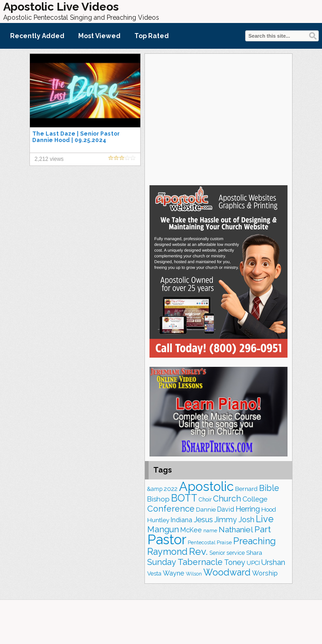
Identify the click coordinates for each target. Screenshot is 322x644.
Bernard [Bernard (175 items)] (246, 489)
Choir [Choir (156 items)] (205, 500)
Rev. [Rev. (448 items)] (198, 551)
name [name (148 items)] (210, 530)
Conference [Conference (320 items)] (171, 509)
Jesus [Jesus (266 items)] (203, 519)
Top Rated (152, 36)
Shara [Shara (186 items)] (254, 553)
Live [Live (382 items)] (265, 519)
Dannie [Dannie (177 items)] (206, 510)
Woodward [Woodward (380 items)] (227, 572)
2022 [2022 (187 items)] (171, 489)
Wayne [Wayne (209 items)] (174, 573)
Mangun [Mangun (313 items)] (163, 529)
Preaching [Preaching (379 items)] (255, 541)
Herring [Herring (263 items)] (248, 509)
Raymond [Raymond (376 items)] (167, 552)
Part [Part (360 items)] (263, 529)
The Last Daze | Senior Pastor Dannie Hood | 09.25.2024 (76, 137)
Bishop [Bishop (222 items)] (158, 499)
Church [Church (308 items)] (227, 499)
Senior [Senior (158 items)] (217, 553)
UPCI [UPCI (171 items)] (253, 563)
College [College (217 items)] (255, 499)
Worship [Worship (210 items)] (265, 573)
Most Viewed (99, 36)
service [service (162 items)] (236, 553)
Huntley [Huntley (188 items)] (158, 520)
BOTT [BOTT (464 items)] (184, 498)
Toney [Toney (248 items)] (235, 562)
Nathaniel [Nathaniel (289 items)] (236, 530)
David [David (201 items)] (226, 509)
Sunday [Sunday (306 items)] (162, 562)
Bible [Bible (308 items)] (269, 488)
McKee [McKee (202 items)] (191, 530)
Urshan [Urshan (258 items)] (273, 562)
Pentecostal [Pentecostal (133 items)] (201, 542)
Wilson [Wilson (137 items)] (194, 574)
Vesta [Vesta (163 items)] (154, 573)
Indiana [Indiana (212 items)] (181, 520)
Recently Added (37, 36)
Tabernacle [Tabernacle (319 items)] (200, 562)
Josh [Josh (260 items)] (246, 520)
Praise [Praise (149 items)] (224, 542)
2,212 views (49, 159)
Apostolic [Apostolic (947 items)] (206, 486)
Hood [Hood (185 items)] (269, 509)
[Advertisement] (218, 118)
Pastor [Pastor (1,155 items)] (167, 539)
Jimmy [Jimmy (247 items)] (226, 520)
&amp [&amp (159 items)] (155, 489)
